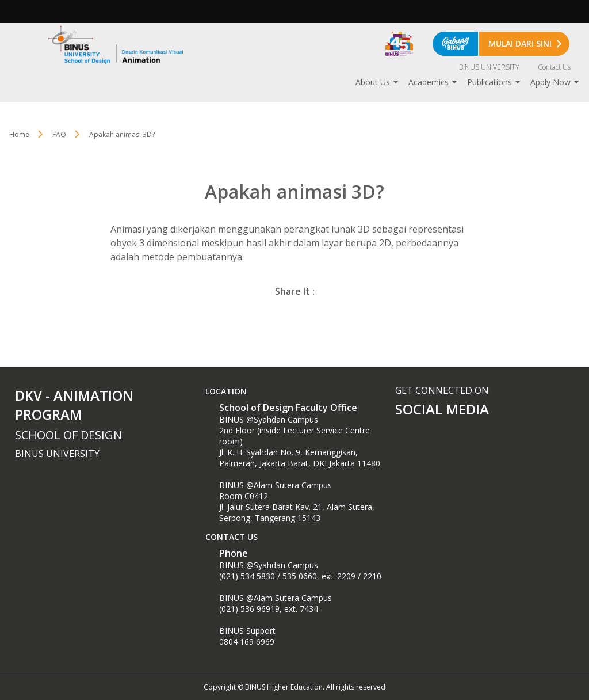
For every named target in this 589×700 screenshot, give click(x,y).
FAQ (59, 134)
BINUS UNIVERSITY (489, 67)
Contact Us (554, 67)
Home (19, 134)
